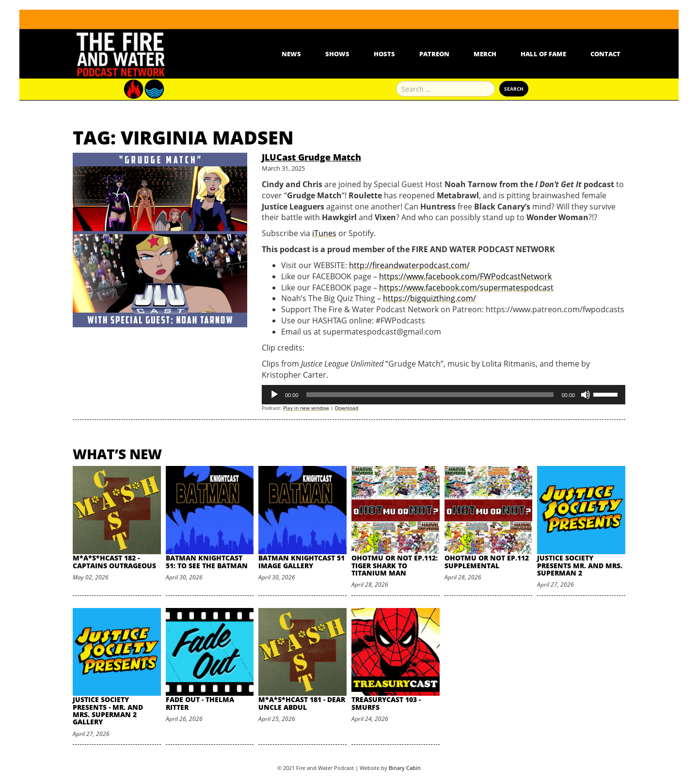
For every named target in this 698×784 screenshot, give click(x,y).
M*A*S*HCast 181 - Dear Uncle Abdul (302, 703)
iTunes (324, 233)
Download (347, 408)
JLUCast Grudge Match (311, 157)
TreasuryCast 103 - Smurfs (386, 703)
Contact (605, 54)
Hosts (384, 54)
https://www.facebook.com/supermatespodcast (466, 288)
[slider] (430, 395)
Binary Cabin (405, 768)
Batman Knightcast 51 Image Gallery (301, 561)
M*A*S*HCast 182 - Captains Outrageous (114, 561)
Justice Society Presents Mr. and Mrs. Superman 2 (580, 565)
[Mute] (586, 395)
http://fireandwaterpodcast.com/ (409, 265)
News (291, 54)
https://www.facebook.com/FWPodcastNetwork (465, 276)
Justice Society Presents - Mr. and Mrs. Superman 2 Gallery (108, 711)
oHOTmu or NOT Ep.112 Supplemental (487, 561)
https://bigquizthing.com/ (429, 298)
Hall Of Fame (543, 54)
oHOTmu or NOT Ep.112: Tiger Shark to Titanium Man (395, 565)
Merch (485, 54)
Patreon (434, 54)
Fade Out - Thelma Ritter (200, 703)
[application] (444, 395)
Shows (337, 54)
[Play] (274, 395)
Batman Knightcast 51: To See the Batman (207, 561)
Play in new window (306, 408)
